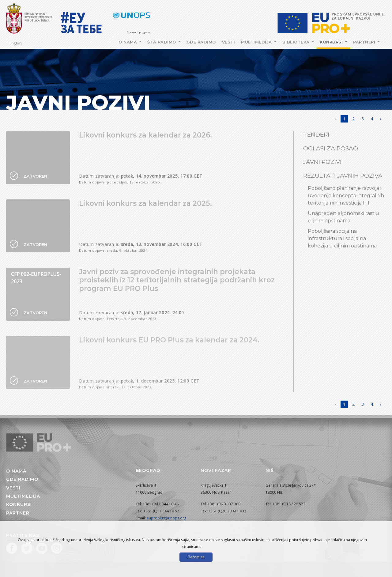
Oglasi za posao (331, 148)
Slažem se (196, 557)
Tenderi (316, 135)
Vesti (229, 42)
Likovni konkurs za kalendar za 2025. (145, 203)
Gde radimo (201, 42)
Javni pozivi (322, 162)
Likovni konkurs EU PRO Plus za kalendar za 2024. (169, 340)
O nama (128, 42)
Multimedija (257, 42)
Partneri (365, 42)
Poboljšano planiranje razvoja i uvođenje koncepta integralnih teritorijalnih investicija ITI (346, 196)
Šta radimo (162, 42)
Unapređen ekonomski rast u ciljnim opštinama (343, 217)
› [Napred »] (380, 119)
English (16, 43)
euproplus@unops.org (166, 518)
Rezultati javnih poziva (343, 176)
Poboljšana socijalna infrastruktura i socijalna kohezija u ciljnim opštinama (342, 238)
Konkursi (332, 42)
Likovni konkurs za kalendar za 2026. (145, 135)
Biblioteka (297, 42)
